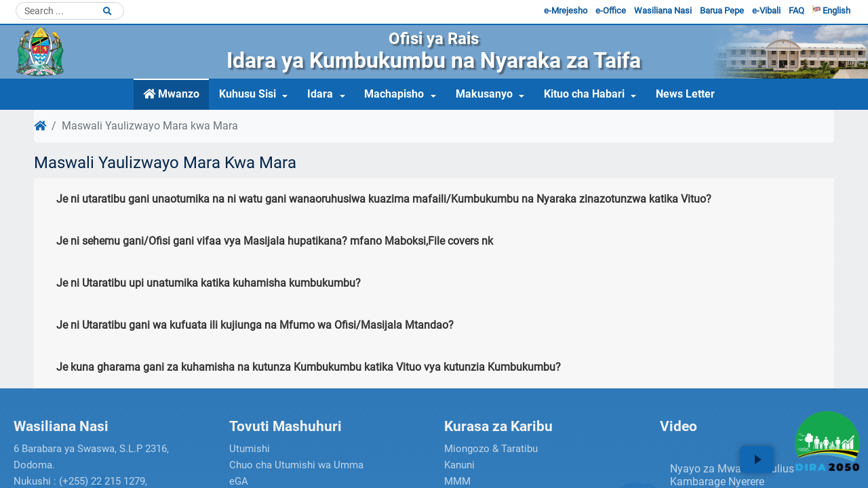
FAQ (796, 11)
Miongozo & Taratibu (491, 449)
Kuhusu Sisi (248, 94)
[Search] (70, 11)
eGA (239, 481)
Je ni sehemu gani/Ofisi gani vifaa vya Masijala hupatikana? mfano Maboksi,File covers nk (275, 241)
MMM (457, 481)
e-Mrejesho (566, 11)
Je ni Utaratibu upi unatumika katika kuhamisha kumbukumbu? (209, 283)
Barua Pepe (722, 11)
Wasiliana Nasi (663, 11)
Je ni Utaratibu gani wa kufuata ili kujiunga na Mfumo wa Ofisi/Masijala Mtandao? (255, 325)
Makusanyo (484, 94)
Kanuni (459, 465)
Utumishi (250, 449)
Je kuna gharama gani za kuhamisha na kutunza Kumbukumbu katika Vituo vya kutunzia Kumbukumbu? (309, 367)
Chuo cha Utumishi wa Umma (296, 465)
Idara (320, 94)
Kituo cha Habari (584, 94)
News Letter (685, 94)
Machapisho (394, 94)
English (831, 11)
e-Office (611, 11)
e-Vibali (766, 11)
